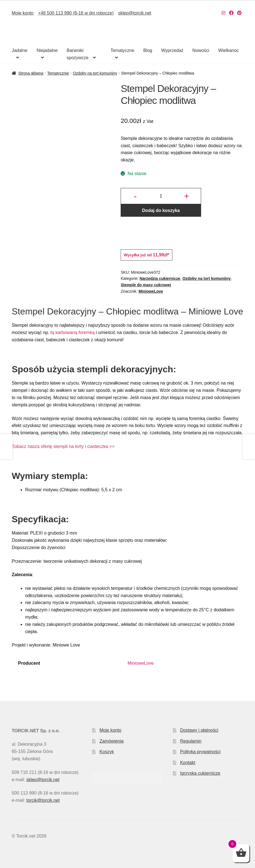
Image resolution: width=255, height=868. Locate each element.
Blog (148, 50)
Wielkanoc (228, 50)
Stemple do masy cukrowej (146, 285)
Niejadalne (47, 50)
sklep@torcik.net (135, 13)
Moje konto (23, 13)
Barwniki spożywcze (78, 54)
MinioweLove (151, 291)
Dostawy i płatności (199, 730)
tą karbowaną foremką (73, 332)
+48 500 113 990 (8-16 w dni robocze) (76, 13)
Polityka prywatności (200, 752)
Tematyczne (122, 50)
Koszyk (107, 752)
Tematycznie (58, 73)
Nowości (201, 50)
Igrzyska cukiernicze (200, 773)
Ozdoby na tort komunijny (95, 73)
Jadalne (20, 50)
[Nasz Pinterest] (239, 13)
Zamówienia (111, 741)
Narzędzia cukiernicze (160, 278)
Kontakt (188, 763)
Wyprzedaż (172, 50)
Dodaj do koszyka (161, 210)
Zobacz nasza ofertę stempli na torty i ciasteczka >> (63, 446)
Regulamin (191, 741)
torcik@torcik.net (43, 800)
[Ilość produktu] (161, 196)
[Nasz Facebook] (231, 13)
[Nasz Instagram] (223, 13)
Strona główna (31, 73)
